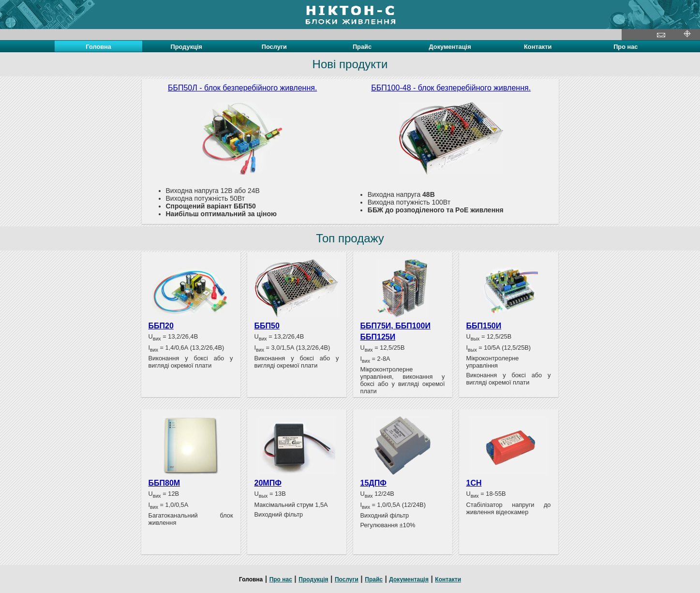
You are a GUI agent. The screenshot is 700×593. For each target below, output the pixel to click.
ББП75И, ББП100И (395, 326)
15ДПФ (373, 483)
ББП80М (164, 483)
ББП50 (267, 326)
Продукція (186, 47)
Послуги (274, 47)
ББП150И (484, 326)
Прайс (362, 47)
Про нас (626, 47)
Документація (450, 47)
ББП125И (378, 337)
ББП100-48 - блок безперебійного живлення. (451, 88)
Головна (251, 579)
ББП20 (161, 326)
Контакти (538, 47)
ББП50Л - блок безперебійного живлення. (242, 88)
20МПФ (268, 483)
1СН (474, 483)
